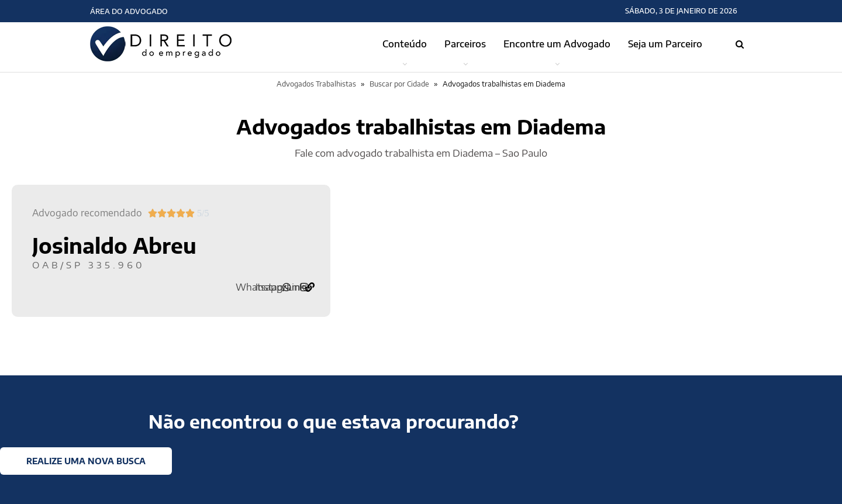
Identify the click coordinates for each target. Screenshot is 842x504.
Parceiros (465, 44)
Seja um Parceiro (665, 44)
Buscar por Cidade (399, 84)
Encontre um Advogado (557, 44)
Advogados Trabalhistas (316, 84)
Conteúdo (405, 44)
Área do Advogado (129, 11)
